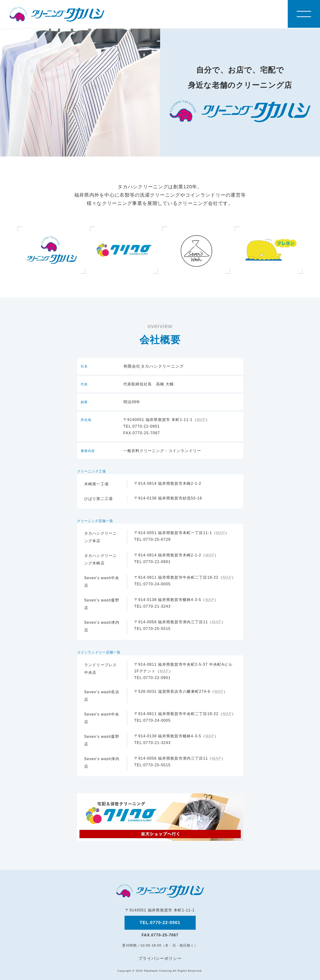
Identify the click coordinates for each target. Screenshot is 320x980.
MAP (201, 420)
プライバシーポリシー (160, 959)
